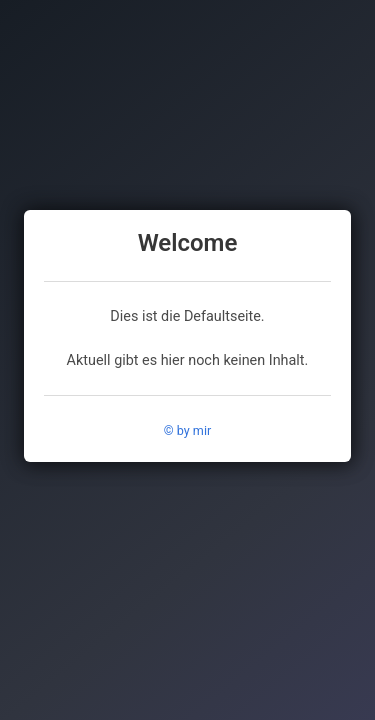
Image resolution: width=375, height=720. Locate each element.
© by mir (187, 430)
